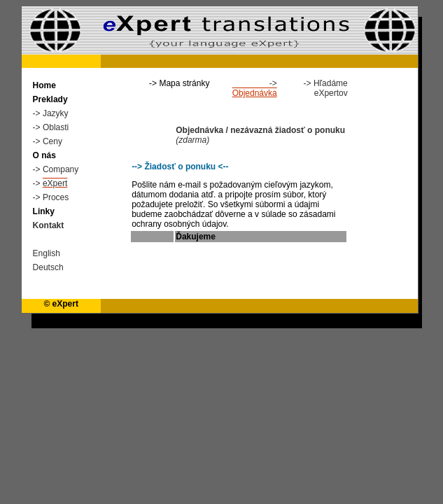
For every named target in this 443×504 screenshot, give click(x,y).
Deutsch (48, 267)
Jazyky (56, 113)
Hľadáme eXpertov (331, 88)
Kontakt (49, 225)
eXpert (55, 183)
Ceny (52, 141)
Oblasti (56, 127)
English (47, 253)
